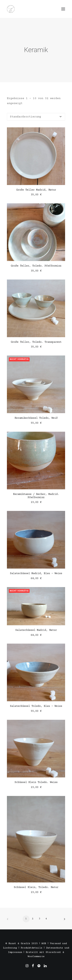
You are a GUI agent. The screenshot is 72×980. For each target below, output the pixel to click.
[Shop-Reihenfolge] (36, 117)
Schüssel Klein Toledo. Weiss (36, 782)
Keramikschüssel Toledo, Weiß (36, 418)
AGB (44, 944)
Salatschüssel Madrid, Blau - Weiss (36, 574)
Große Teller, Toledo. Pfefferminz (36, 266)
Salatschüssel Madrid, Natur (36, 630)
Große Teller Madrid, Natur (36, 190)
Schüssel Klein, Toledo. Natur (36, 887)
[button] (63, 9)
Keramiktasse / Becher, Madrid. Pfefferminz (36, 496)
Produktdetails (31, 948)
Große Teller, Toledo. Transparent (36, 342)
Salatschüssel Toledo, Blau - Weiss (36, 706)
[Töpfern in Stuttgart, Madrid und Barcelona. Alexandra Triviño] (11, 9)
